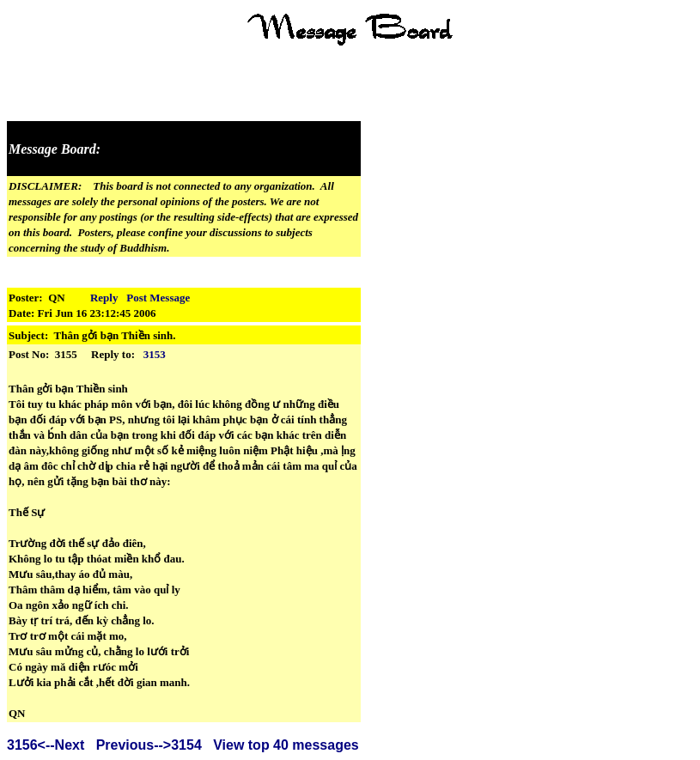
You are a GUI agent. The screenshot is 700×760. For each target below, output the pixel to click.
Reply (104, 298)
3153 (155, 354)
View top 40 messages (286, 745)
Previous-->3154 (149, 745)
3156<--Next (46, 745)
